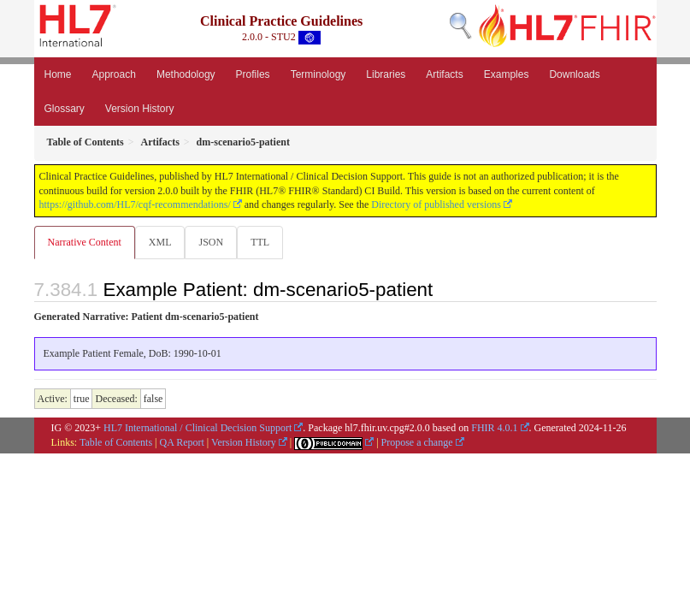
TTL (260, 242)
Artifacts (444, 74)
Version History (140, 109)
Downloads (574, 74)
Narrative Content (85, 242)
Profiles (253, 74)
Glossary (65, 109)
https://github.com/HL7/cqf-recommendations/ (135, 204)
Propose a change (417, 442)
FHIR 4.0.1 (494, 428)
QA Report (182, 442)
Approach (114, 74)
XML (160, 242)
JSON (211, 242)
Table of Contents (116, 442)
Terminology (318, 74)
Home (58, 74)
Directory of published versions (436, 204)
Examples (507, 74)
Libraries (386, 74)
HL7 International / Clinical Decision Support (198, 428)
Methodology (186, 74)
